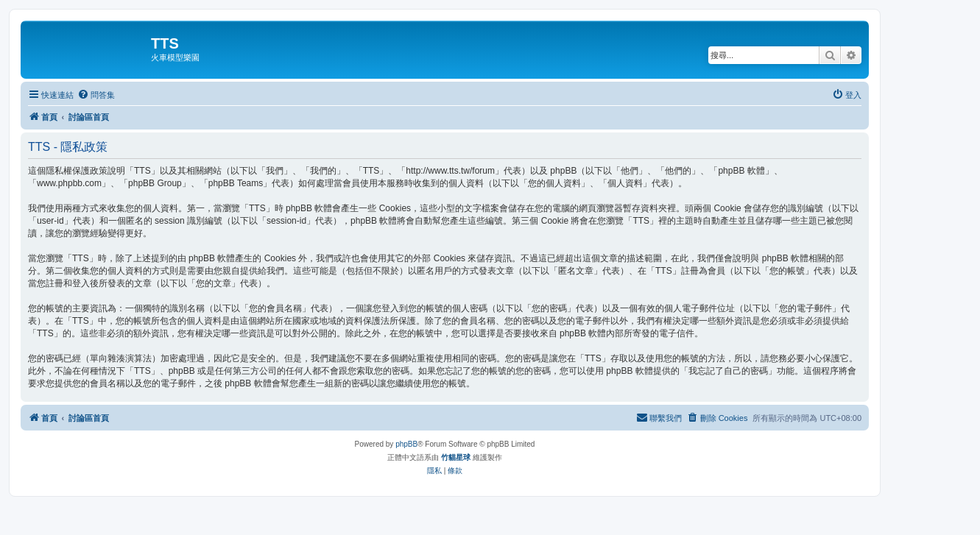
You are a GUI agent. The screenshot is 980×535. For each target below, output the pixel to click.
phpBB (406, 444)
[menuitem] (96, 95)
